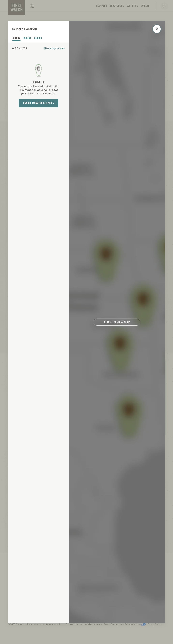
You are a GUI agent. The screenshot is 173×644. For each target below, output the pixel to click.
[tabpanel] (39, 333)
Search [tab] (38, 38)
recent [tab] (27, 38)
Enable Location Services (39, 103)
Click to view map (117, 322)
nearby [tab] (16, 38)
